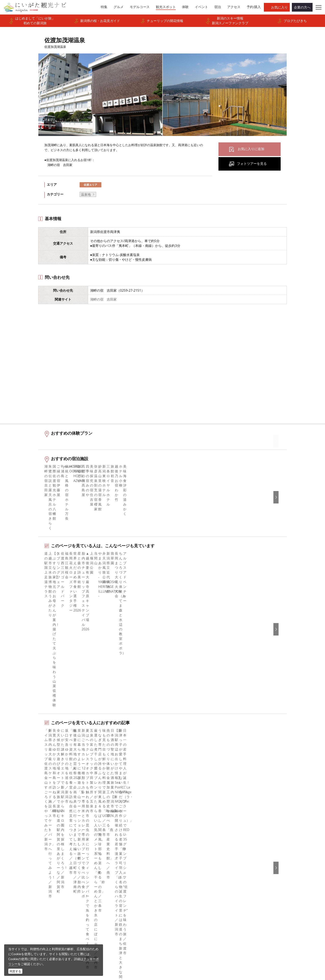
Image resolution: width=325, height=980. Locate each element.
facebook (175, 835)
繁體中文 (245, 852)
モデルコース (37, 852)
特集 (30, 835)
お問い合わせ (248, 888)
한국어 (243, 841)
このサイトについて (112, 847)
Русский (245, 858)
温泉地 (86, 194)
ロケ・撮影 (172, 952)
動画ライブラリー (110, 880)
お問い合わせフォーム (256, 952)
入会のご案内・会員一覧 (115, 858)
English (244, 835)
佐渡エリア (90, 185)
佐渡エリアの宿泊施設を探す (67, 747)
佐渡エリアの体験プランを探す (69, 720)
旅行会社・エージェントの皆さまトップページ (129, 838)
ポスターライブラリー (114, 892)
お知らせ (33, 892)
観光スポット (37, 858)
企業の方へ (302, 7)
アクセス (33, 880)
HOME (29, 805)
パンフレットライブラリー (117, 886)
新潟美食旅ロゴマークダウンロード (124, 897)
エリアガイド (37, 841)
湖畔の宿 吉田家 (103, 299)
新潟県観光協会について (115, 852)
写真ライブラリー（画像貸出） (120, 875)
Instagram (175, 847)
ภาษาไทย (245, 864)
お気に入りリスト (40, 886)
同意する (15, 971)
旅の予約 (33, 875)
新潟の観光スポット (52, 805)
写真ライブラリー (177, 940)
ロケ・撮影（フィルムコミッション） (125, 914)
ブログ (173, 852)
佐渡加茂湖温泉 (80, 805)
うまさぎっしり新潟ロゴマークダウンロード (129, 906)
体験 (30, 864)
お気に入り (279, 7)
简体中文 (245, 847)
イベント (33, 869)
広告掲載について (110, 864)
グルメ (32, 847)
